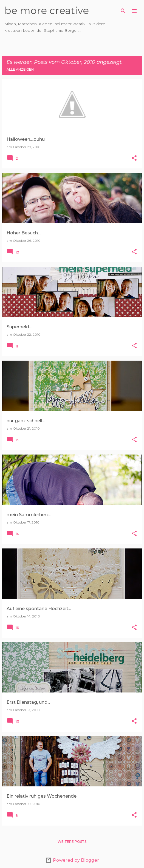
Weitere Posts (72, 842)
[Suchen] (123, 11)
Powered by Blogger (72, 860)
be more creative (47, 10)
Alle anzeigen (20, 69)
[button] (134, 158)
